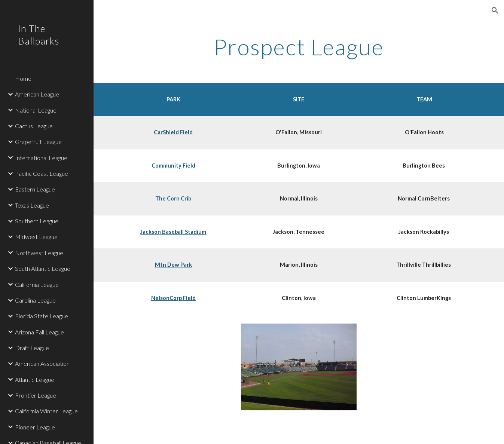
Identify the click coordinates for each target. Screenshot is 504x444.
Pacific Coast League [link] (42, 173)
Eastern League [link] (35, 189)
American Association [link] (42, 363)
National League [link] (36, 110)
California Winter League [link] (46, 411)
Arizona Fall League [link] (39, 332)
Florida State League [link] (42, 316)
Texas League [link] (32, 205)
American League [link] (37, 94)
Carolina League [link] (35, 300)
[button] (495, 10)
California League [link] (37, 284)
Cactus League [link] (34, 126)
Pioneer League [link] (35, 427)
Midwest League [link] (36, 237)
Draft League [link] (32, 348)
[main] (299, 47)
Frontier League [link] (36, 395)
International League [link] (41, 158)
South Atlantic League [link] (43, 268)
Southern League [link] (37, 221)
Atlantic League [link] (35, 379)
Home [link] (23, 78)
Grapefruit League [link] (38, 142)
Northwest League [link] (39, 253)
